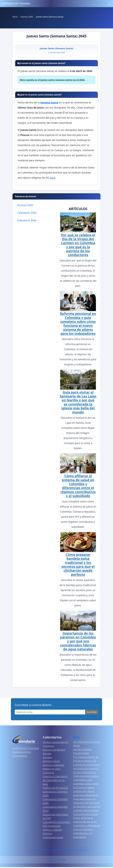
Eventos (48, 757)
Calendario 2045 (27, 213)
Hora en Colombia (54, 765)
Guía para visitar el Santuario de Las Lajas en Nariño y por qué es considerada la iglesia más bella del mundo (78, 402)
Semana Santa (51, 761)
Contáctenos (20, 756)
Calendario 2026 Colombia (56, 860)
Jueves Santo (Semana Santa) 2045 (56, 36)
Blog (76, 737)
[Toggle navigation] (110, 4)
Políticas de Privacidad (26, 748)
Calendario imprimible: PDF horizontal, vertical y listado (56, 826)
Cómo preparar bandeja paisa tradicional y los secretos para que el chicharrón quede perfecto (78, 565)
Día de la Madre (83, 749)
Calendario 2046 (27, 220)
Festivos (48, 833)
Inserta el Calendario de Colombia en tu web (55, 780)
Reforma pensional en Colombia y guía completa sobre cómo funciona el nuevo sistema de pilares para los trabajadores (78, 324)
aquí (53, 178)
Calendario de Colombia (16, 3)
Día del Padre (81, 753)
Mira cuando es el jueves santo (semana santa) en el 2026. (52, 80)
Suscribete (92, 712)
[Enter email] (50, 712)
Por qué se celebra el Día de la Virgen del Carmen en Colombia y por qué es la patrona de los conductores (78, 245)
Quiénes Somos (22, 752)
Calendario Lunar (53, 837)
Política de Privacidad (55, 788)
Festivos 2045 (25, 205)
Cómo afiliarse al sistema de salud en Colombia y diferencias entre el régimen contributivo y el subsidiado (78, 486)
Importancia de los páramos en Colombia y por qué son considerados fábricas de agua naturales (78, 641)
